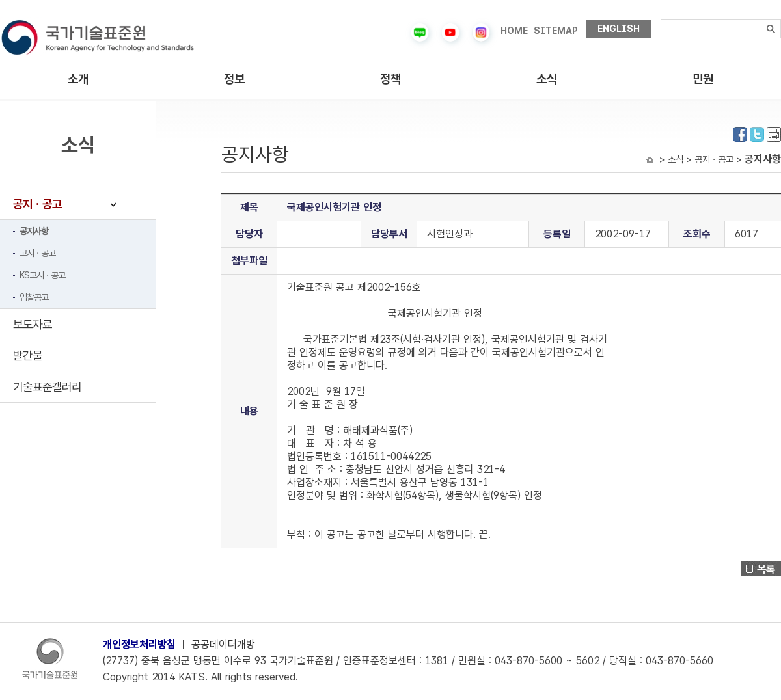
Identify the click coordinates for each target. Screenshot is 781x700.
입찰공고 (34, 297)
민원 (703, 79)
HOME (514, 31)
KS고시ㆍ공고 (42, 275)
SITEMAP (556, 31)
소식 (547, 79)
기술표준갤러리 (47, 387)
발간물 (28, 356)
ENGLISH (619, 29)
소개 (78, 79)
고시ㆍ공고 (37, 253)
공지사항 (34, 231)
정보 (234, 79)
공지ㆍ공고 (37, 204)
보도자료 (33, 324)
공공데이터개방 (223, 644)
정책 (390, 79)
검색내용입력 (661, 19)
